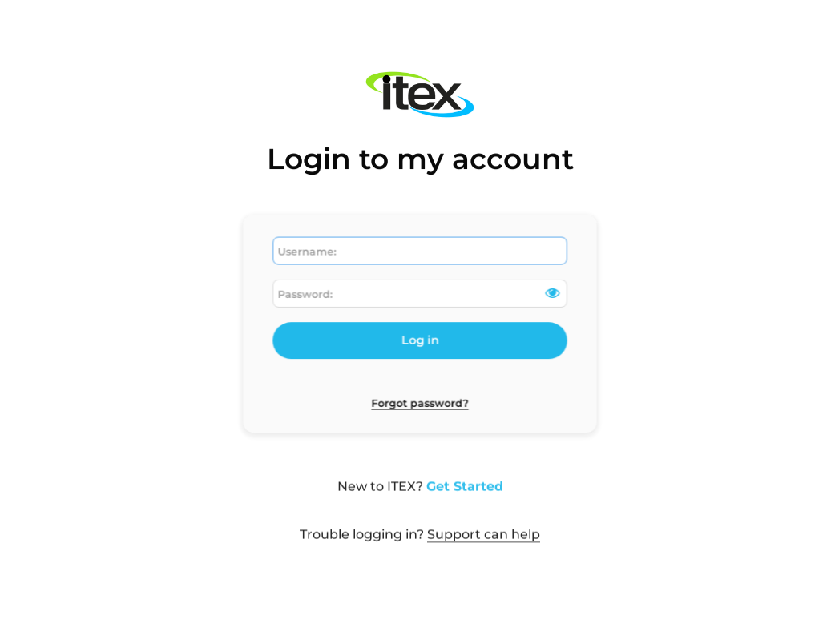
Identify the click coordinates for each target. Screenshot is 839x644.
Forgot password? (419, 399)
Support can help (484, 541)
